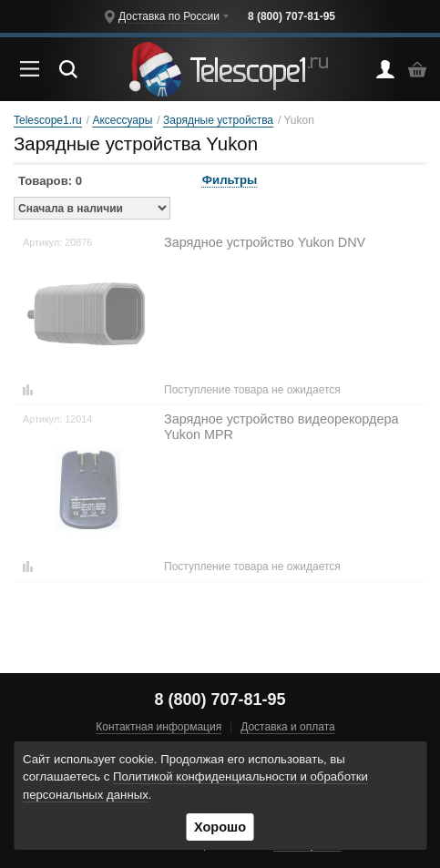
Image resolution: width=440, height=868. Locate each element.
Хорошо (220, 827)
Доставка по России (169, 16)
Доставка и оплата (288, 727)
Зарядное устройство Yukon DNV (265, 242)
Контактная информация (159, 727)
